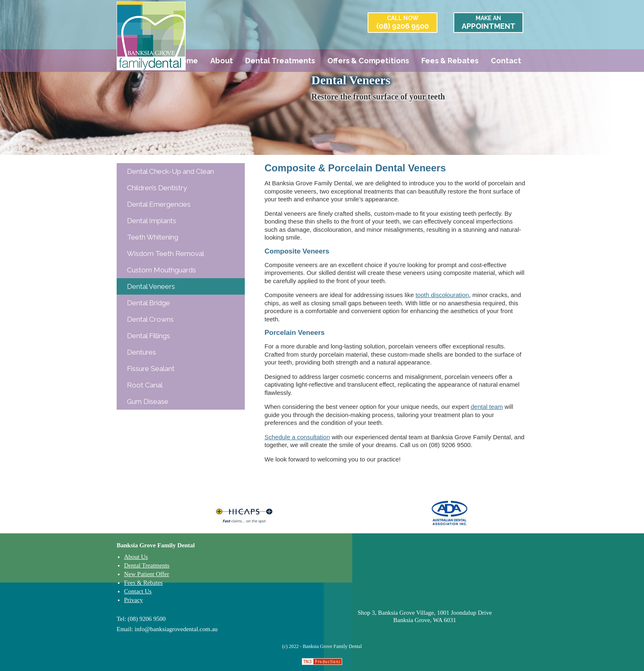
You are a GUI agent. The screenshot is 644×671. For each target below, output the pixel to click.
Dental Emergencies (159, 204)
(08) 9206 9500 (402, 23)
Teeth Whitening (153, 237)
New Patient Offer (147, 574)
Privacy (133, 600)
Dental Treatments (280, 61)
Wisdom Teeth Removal (166, 254)
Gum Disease (148, 401)
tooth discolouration (442, 295)
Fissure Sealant (151, 369)
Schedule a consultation (297, 437)
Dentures (141, 352)
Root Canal (145, 385)
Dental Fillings (148, 336)
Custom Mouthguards (161, 270)
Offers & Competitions (368, 61)
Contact (506, 61)
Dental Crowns (150, 319)
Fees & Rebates (450, 61)
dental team (487, 407)
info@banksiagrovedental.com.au (176, 629)
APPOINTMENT (489, 23)
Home (187, 61)
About (222, 61)
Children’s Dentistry (157, 188)
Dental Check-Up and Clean (170, 171)
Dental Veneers (151, 286)
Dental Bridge (148, 303)
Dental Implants (152, 221)
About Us (136, 557)
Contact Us (138, 591)
